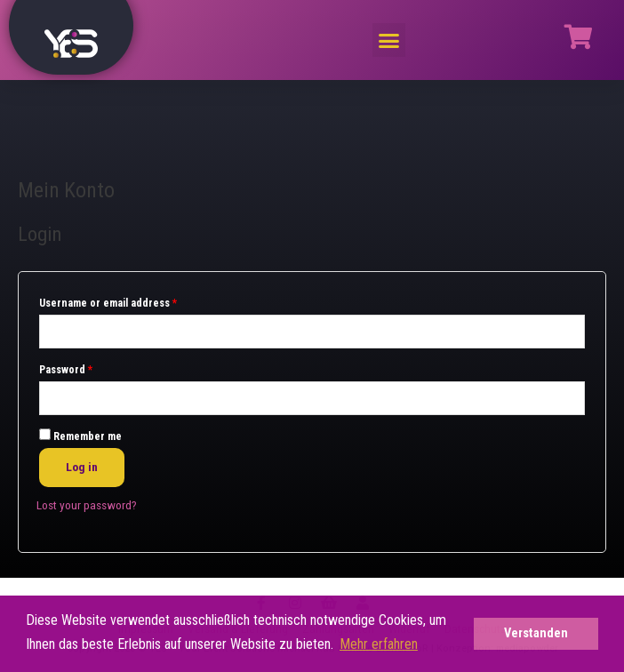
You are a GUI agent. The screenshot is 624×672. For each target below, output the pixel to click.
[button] (389, 40)
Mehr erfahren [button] (379, 644)
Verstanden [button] (536, 633)
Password (66, 370)
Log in (82, 467)
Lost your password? (87, 505)
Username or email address (108, 303)
